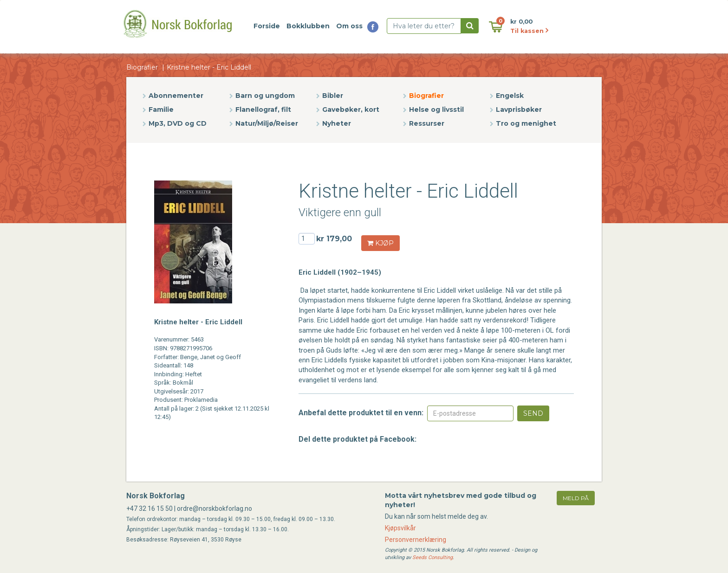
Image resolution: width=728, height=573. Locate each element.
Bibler (333, 96)
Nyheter (337, 123)
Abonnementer (176, 96)
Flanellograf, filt (263, 109)
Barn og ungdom (265, 96)
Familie (161, 109)
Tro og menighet (526, 123)
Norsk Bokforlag (156, 496)
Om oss (349, 26)
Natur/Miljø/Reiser (267, 123)
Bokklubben (308, 26)
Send (533, 413)
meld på (576, 498)
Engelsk (510, 96)
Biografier (142, 67)
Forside (267, 26)
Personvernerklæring (416, 540)
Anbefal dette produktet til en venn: (361, 413)
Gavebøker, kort (351, 109)
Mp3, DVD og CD (178, 123)
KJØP (380, 243)
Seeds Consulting (432, 557)
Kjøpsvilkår (400, 528)
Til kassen (529, 31)
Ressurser (427, 123)
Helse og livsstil (436, 109)
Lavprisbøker (519, 109)
